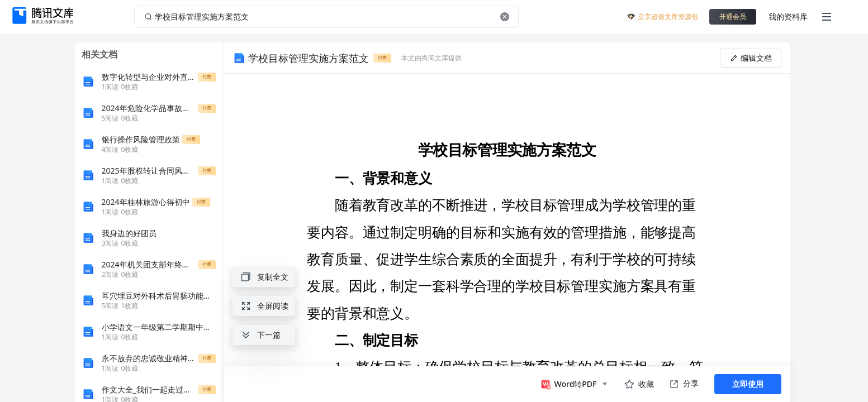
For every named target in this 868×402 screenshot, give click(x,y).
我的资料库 (788, 16)
